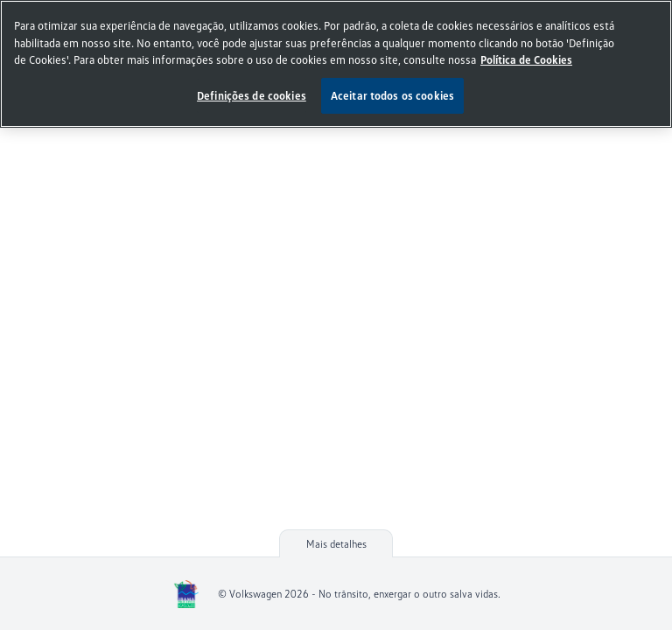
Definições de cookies (252, 95)
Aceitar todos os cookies (392, 95)
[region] (336, 64)
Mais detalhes (336, 544)
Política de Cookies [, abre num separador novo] (526, 59)
